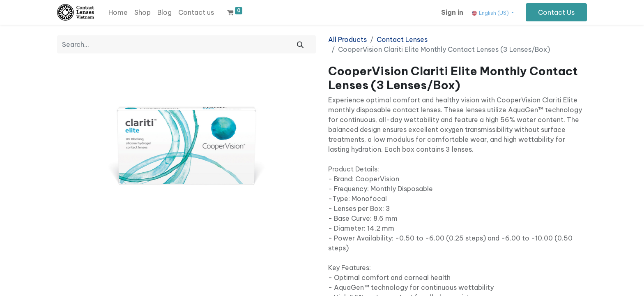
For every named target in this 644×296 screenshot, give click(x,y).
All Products (347, 39)
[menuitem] (118, 12)
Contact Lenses (402, 39)
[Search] (300, 44)
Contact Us (556, 12)
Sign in (452, 12)
